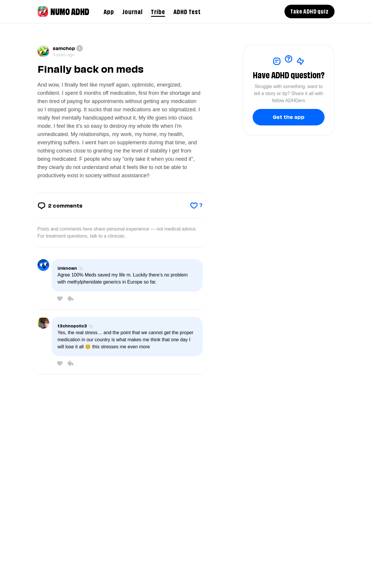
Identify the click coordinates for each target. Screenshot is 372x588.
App (109, 11)
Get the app (289, 116)
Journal (132, 11)
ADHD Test (187, 11)
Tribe (158, 11)
